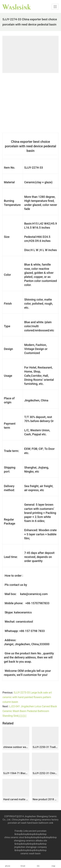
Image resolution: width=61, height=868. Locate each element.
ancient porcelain (38, 831)
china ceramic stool (14, 837)
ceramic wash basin (31, 853)
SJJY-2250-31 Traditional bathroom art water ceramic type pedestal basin (45, 747)
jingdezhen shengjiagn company (31, 847)
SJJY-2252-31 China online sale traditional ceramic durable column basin (45, 773)
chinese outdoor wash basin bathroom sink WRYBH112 (16, 747)
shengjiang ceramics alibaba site (30, 841)
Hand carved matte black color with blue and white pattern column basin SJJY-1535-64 (16, 799)
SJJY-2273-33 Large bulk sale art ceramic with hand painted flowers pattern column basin (27, 697)
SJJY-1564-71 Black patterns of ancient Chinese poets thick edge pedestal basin (16, 773)
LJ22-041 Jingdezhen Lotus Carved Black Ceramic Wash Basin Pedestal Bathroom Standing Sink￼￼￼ (30, 711)
